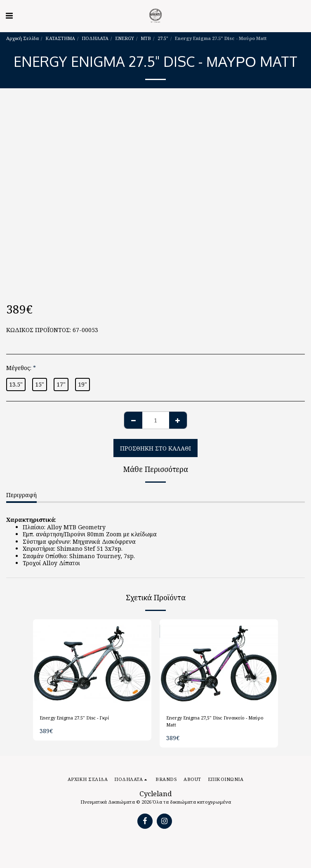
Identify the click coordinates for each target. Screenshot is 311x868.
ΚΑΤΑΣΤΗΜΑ (60, 38)
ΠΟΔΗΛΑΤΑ (95, 38)
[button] (9, 15)
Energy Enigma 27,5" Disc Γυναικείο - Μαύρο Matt (215, 721)
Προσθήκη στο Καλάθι (155, 448)
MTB (146, 38)
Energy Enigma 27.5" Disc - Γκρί (74, 718)
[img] (92, 664)
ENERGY (125, 38)
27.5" (163, 38)
